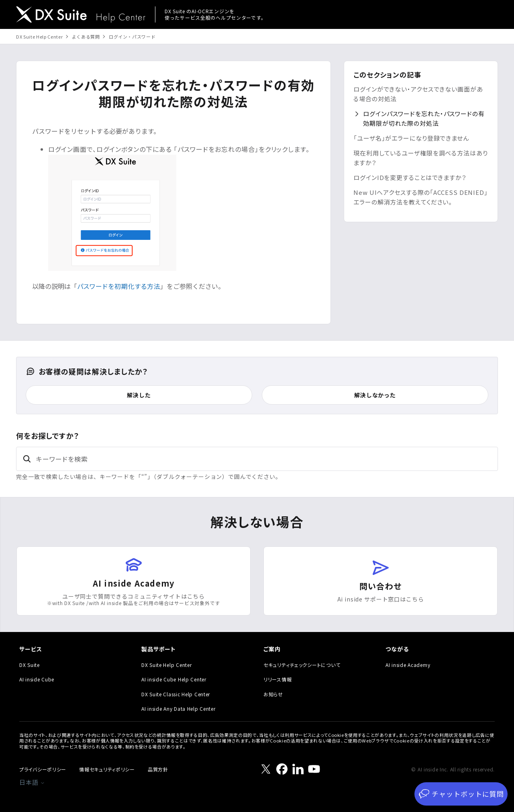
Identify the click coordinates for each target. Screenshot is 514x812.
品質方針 (158, 769)
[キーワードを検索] (257, 459)
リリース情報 (277, 679)
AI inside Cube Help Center (174, 679)
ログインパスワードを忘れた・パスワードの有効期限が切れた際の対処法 (424, 118)
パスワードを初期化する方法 (119, 286)
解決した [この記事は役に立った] (139, 395)
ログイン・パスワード (132, 37)
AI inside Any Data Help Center (178, 709)
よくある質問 (86, 37)
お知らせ (273, 694)
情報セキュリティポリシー (107, 769)
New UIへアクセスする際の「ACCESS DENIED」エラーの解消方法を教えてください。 (421, 197)
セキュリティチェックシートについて (302, 665)
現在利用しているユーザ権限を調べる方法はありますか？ (421, 158)
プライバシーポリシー (43, 769)
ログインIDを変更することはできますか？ (410, 177)
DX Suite (30, 665)
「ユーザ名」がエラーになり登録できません (411, 138)
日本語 (32, 782)
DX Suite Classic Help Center (176, 694)
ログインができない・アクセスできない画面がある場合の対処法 (418, 94)
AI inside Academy (408, 665)
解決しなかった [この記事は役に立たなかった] (375, 395)
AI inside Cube (37, 679)
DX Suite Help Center (39, 37)
